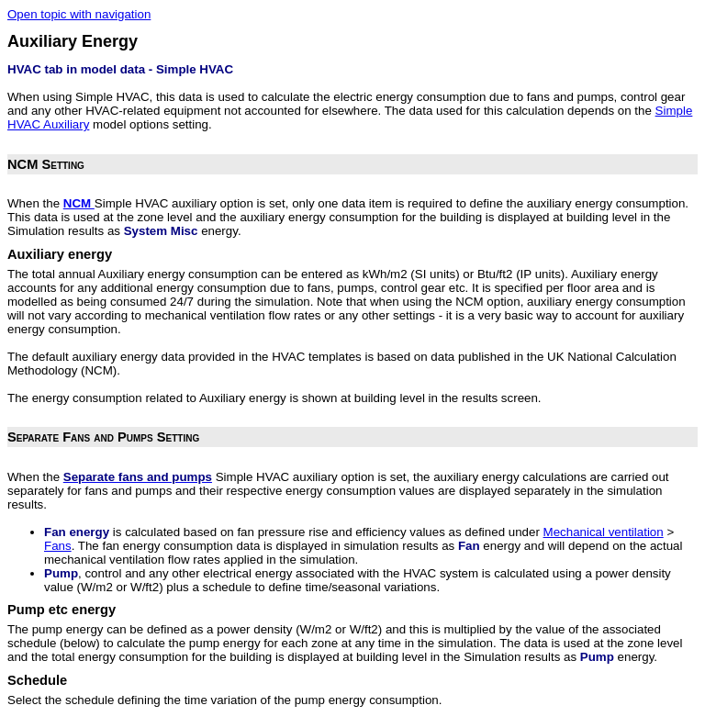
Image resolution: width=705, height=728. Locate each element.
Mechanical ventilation (604, 532)
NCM (79, 203)
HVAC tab (35, 69)
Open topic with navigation (79, 14)
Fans (58, 546)
